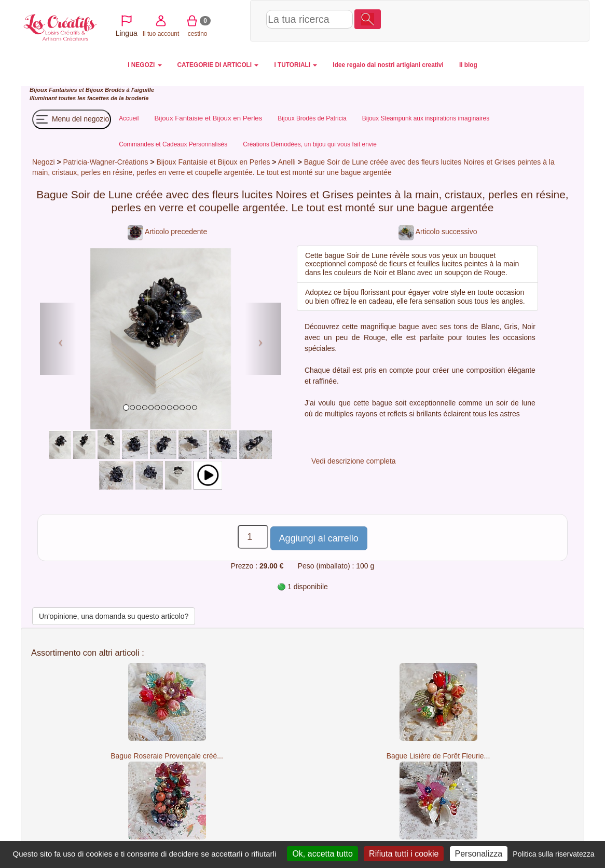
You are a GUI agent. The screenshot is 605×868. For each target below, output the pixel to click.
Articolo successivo (438, 232)
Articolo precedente (167, 232)
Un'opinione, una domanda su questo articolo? (114, 616)
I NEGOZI (145, 65)
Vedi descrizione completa (354, 461)
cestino (490, 20)
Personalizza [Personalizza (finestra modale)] (479, 854)
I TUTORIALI (295, 65)
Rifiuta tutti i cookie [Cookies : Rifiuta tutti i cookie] (404, 854)
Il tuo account (453, 20)
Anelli (287, 162)
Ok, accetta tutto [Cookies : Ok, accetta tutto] (322, 854)
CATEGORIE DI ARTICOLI (218, 65)
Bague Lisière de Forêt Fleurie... (438, 756)
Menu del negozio (72, 119)
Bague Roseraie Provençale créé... (167, 756)
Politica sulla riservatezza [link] (553, 854)
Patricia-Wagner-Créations (105, 162)
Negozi (43, 162)
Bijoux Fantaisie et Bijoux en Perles (214, 162)
